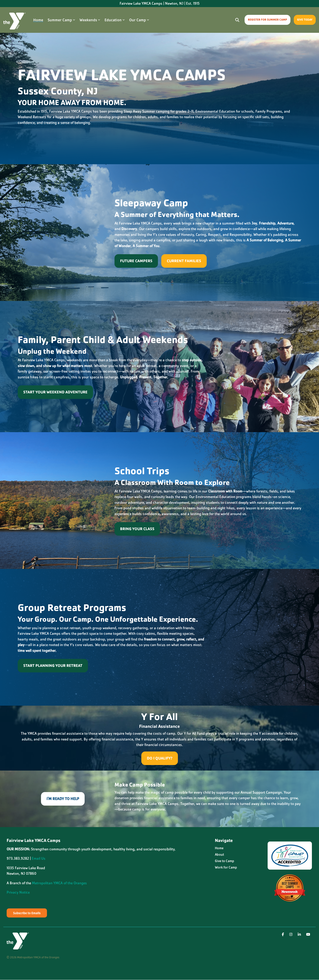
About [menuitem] (219, 855)
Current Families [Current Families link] (184, 261)
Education (115, 20)
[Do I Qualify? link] (160, 758)
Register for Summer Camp (267, 20)
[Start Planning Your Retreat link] (53, 666)
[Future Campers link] (136, 261)
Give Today (305, 20)
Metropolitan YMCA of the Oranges (59, 883)
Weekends (90, 20)
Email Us (39, 858)
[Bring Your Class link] (137, 529)
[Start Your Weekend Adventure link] (55, 392)
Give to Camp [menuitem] (225, 861)
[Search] (237, 20)
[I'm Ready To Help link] (63, 799)
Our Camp (139, 20)
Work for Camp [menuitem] (226, 867)
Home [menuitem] (219, 848)
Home (38, 20)
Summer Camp (61, 20)
